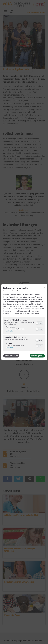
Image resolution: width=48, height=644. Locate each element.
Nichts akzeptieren (11, 356)
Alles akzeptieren (37, 356)
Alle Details (9, 331)
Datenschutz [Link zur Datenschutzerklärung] (16, 291)
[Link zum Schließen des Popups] (44, 287)
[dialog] (24, 322)
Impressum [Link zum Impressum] (7, 291)
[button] (37, 323)
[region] (24, 334)
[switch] (39, 323)
